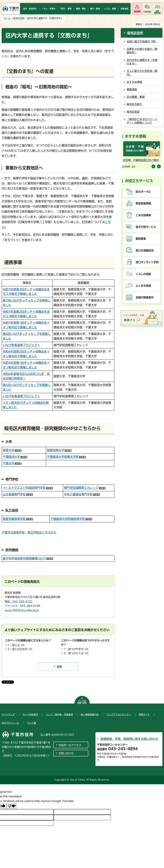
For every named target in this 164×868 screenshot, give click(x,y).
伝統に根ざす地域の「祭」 (142, 41)
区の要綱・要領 (136, 97)
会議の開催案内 (145, 297)
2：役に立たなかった (20, 649)
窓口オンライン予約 (147, 262)
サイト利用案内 (30, 715)
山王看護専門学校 (18, 494)
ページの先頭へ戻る (82, 702)
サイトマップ (8, 715)
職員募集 (141, 239)
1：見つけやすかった (76, 649)
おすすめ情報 (134, 82)
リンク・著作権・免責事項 (59, 715)
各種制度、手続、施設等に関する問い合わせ (129, 739)
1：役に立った (16, 645)
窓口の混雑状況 (145, 250)
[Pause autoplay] (126, 167)
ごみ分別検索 (143, 215)
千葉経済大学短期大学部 (66, 457)
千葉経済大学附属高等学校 (71, 519)
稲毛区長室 (133, 112)
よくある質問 (143, 286)
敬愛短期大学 (59, 450)
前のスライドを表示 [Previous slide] (153, 166)
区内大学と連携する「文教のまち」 (142, 62)
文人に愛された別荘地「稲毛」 (142, 73)
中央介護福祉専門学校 (82, 494)
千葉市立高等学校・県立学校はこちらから (29, 532)
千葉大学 (12, 463)
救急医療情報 (143, 203)
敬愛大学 (12, 450)
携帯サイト (144, 715)
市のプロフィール (10, 723)
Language (147, 11)
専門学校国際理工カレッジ (85, 488)
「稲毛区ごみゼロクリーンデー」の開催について (142, 121)
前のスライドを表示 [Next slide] (159, 166)
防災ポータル (143, 192)
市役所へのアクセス (70, 745)
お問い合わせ (66, 753)
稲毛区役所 (19, 18)
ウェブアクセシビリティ (119, 715)
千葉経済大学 (15, 457)
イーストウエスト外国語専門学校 (28, 488)
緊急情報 (137, 11)
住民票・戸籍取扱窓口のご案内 (141, 160)
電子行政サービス (146, 227)
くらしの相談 (143, 274)
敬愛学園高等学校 (18, 519)
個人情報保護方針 (90, 715)
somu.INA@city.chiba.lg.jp (22, 610)
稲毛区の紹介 (134, 104)
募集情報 (132, 90)
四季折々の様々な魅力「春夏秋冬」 (142, 51)
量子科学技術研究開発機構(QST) (28, 558)
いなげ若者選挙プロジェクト (21, 345)
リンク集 (32, 723)
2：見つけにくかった (76, 653)
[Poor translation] (12, 806)
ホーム (7, 18)
